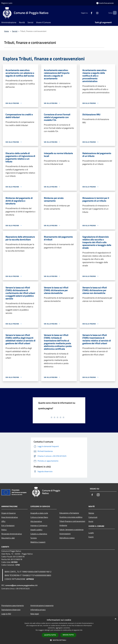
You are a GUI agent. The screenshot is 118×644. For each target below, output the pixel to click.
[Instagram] (93, 13)
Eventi (91, 537)
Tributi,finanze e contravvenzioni (72, 521)
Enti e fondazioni (8, 525)
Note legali (35, 614)
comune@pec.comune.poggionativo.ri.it (21, 585)
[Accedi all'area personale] (105, 3)
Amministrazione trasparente (42, 605)
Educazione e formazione (69, 513)
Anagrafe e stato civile (39, 513)
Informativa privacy (38, 610)
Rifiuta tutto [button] (68, 635)
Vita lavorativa (36, 521)
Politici (4, 530)
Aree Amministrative (10, 517)
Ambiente (63, 525)
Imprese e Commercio (39, 525)
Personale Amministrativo (12, 534)
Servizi (15, 31)
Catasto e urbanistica (39, 534)
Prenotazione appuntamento (13, 605)
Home (6, 31)
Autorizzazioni (65, 534)
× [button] (115, 619)
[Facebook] (88, 13)
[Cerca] (114, 13)
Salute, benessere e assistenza (71, 530)
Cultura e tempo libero (39, 517)
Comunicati (93, 517)
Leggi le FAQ (6, 614)
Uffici (3, 521)
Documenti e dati (8, 538)
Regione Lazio (7, 3)
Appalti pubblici (36, 530)
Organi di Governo (8, 513)
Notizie (91, 513)
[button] (59, 640)
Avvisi (91, 521)
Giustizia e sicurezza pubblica (71, 517)
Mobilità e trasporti (38, 542)
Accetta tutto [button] (50, 635)
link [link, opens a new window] (81, 630)
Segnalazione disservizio (11, 610)
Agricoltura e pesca (67, 538)
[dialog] (59, 630)
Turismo (34, 538)
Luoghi (91, 533)
